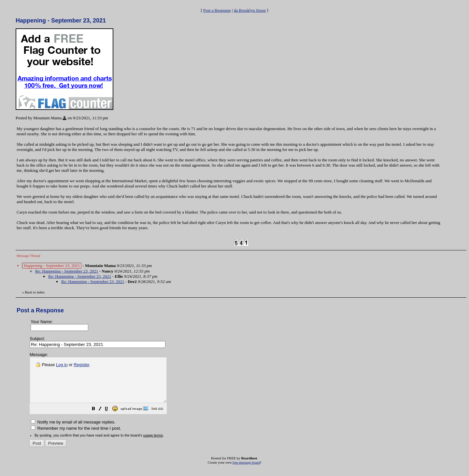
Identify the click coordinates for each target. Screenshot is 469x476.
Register (81, 365)
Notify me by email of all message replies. (73, 431)
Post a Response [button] (217, 10)
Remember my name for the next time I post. (76, 437)
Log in (62, 365)
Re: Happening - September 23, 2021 (67, 271)
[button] (110, 418)
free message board (246, 471)
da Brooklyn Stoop (250, 10)
